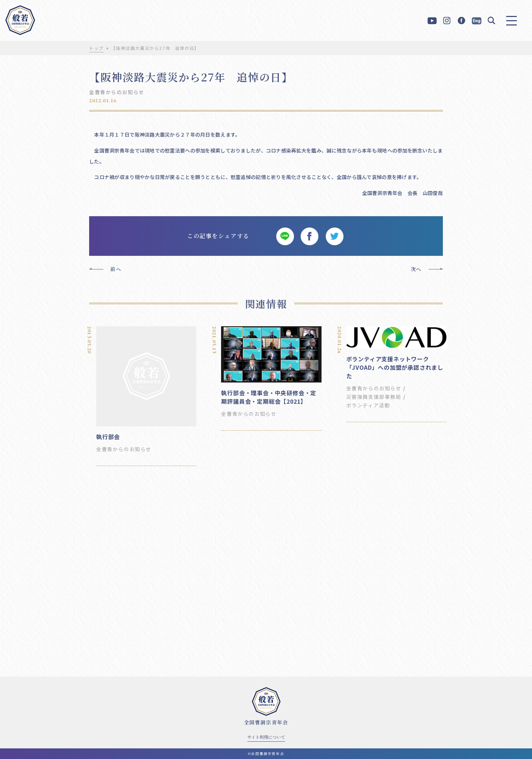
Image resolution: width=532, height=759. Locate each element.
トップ (96, 48)
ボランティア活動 (368, 405)
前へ (116, 269)
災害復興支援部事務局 (374, 397)
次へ (416, 269)
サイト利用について (266, 737)
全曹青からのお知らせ (117, 92)
